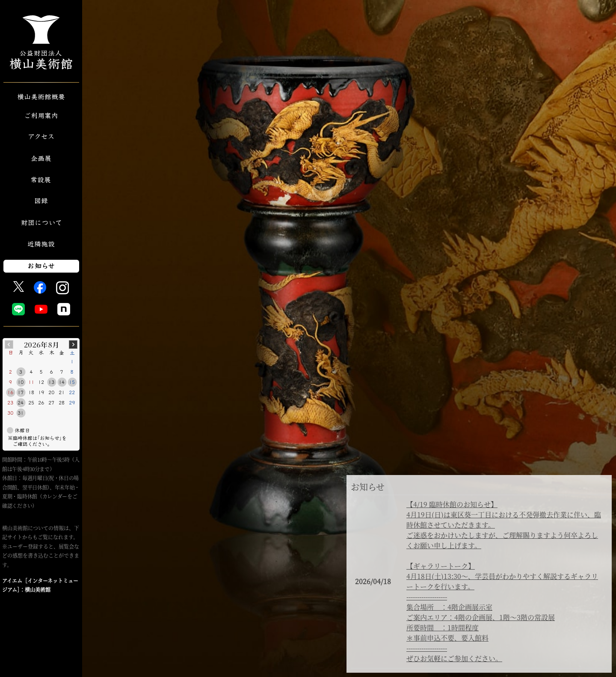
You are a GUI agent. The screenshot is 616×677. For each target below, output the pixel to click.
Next (73, 344)
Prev (9, 344)
